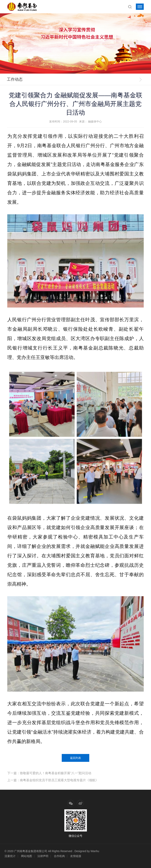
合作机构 (59, 856)
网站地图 (27, 856)
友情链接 (76, 856)
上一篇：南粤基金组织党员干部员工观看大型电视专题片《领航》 (53, 780)
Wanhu (95, 851)
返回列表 (75, 758)
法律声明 (43, 856)
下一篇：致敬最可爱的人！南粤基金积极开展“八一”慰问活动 (49, 773)
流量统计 (10, 856)
